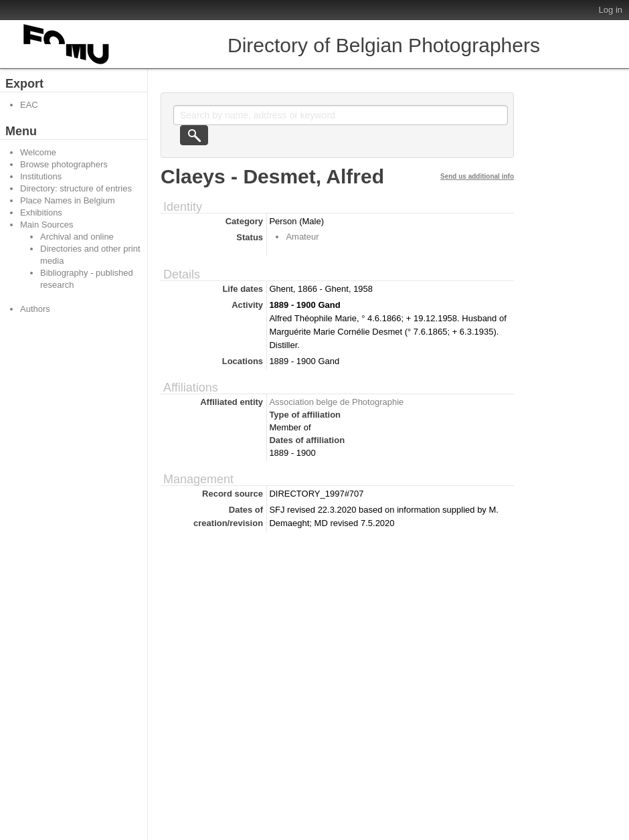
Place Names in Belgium (68, 200)
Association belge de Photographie (336, 402)
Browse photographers (64, 164)
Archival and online (77, 237)
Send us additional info (477, 176)
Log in (611, 10)
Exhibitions (41, 213)
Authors (35, 309)
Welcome (38, 152)
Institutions (41, 176)
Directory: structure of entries (76, 188)
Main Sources (47, 225)
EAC (29, 105)
